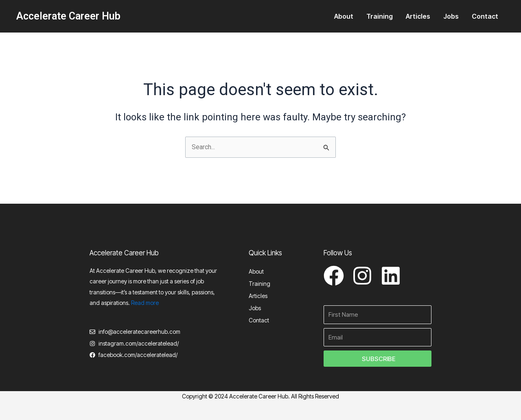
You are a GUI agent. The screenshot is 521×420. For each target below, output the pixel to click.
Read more (145, 303)
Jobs (451, 16)
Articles (418, 16)
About (344, 16)
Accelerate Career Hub (68, 16)
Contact (485, 16)
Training (380, 16)
